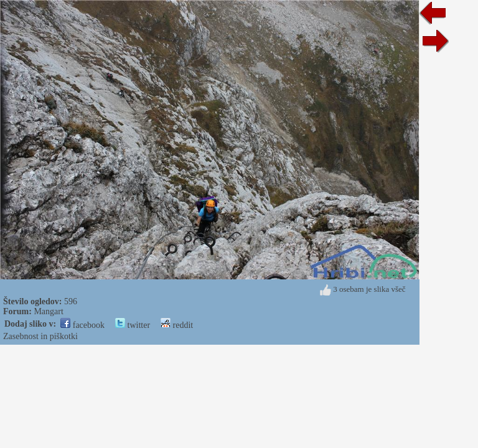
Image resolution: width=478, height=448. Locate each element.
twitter (133, 325)
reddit (177, 325)
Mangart (48, 311)
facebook (82, 325)
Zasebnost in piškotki (40, 336)
